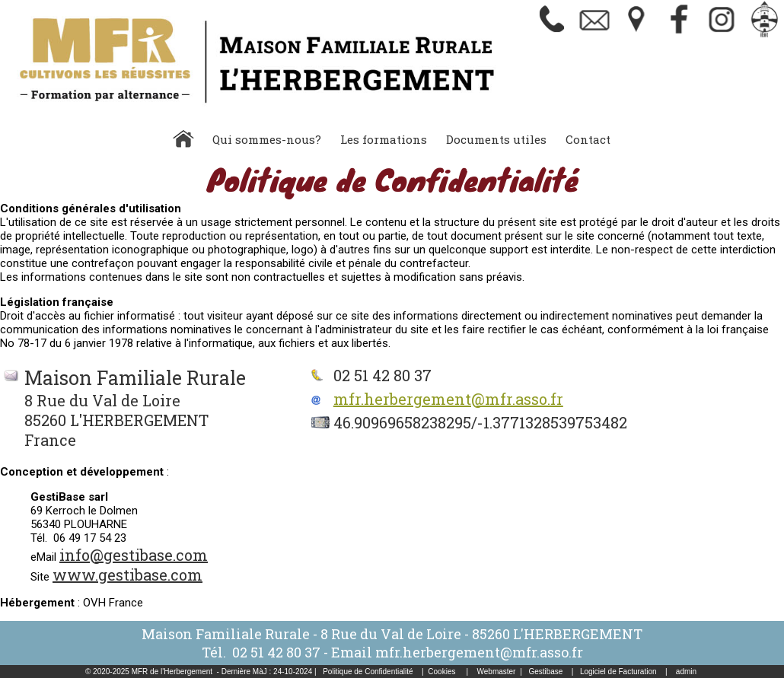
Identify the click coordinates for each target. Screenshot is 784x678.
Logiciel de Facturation (618, 672)
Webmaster (497, 672)
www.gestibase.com (127, 575)
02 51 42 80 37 (276, 652)
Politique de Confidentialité (368, 672)
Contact (588, 139)
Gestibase (545, 672)
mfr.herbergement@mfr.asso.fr (448, 399)
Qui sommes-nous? (267, 139)
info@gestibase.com (134, 555)
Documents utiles (496, 139)
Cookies (441, 672)
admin (686, 672)
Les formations (384, 139)
